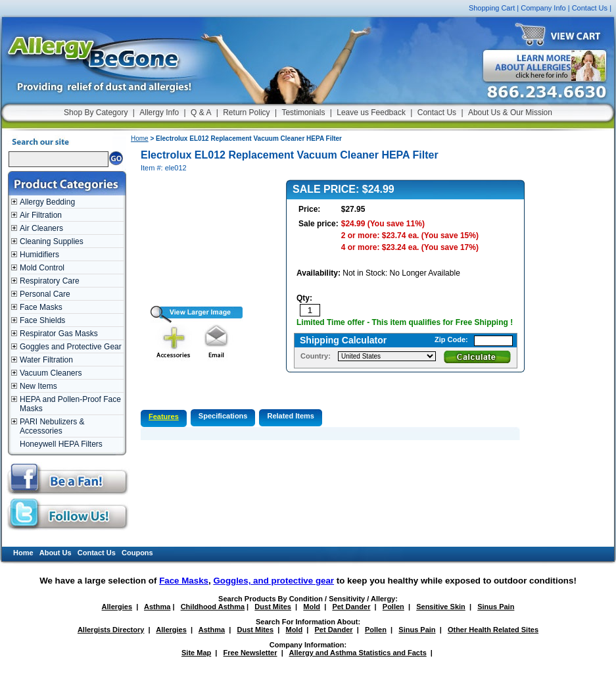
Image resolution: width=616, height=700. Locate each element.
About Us (56, 553)
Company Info (543, 8)
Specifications (223, 416)
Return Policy (246, 113)
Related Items (291, 416)
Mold (312, 607)
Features (164, 416)
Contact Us (590, 8)
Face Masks (41, 307)
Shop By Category (96, 113)
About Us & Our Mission (510, 113)
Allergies (117, 607)
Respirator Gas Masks (59, 334)
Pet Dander (351, 607)
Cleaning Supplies (52, 241)
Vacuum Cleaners (51, 373)
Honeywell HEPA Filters (61, 444)
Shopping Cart (492, 8)
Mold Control (42, 268)
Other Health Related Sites (493, 630)
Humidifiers (39, 255)
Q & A (201, 113)
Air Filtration (41, 215)
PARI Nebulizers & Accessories (52, 426)
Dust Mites (273, 607)
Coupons (137, 553)
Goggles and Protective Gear (71, 347)
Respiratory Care (50, 281)
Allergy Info (159, 113)
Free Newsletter (250, 653)
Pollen (393, 607)
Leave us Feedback (371, 113)
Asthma (157, 607)
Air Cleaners (41, 228)
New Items (38, 386)
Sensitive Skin (441, 607)
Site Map (196, 653)
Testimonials (303, 113)
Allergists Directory (111, 630)
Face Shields (42, 320)
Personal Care (45, 294)
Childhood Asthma (213, 607)
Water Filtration (46, 360)
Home (140, 138)
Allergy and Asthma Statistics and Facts (357, 653)
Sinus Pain (496, 607)
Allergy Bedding (47, 202)
